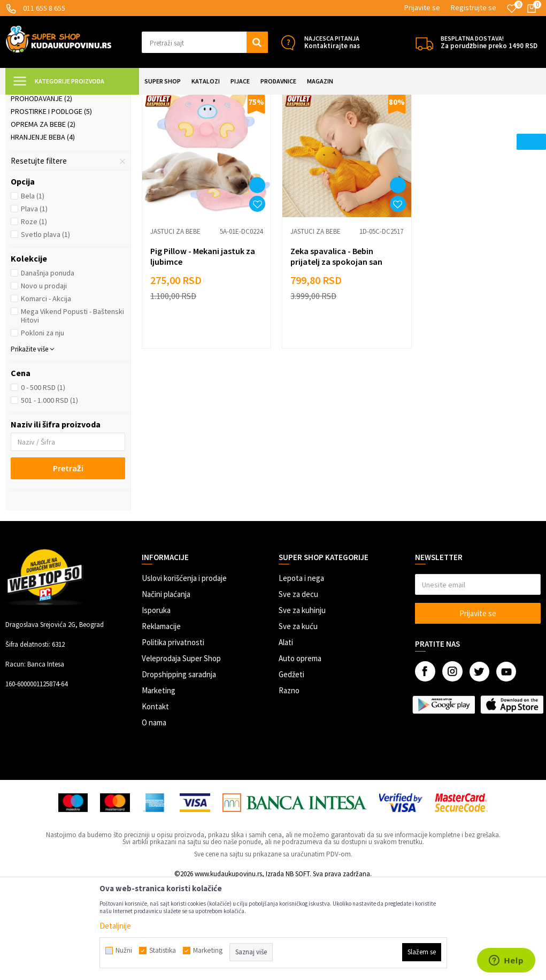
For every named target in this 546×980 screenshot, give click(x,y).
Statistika (163, 951)
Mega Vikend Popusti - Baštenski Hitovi (72, 410)
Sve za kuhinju (302, 705)
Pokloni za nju (43, 427)
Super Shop (79, 101)
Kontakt (155, 801)
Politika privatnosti (173, 737)
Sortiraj (480, 128)
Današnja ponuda (48, 367)
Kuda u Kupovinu (30, 101)
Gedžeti (291, 769)
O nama (154, 817)
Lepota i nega (301, 673)
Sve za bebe (167, 101)
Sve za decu (298, 689)
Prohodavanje (41, 193)
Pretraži (68, 563)
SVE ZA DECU (123, 101)
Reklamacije (161, 721)
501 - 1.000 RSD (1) (49, 495)
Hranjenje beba (43, 232)
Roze (34, 316)
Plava (34, 303)
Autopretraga (434, 128)
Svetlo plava (45, 329)
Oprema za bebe (43, 219)
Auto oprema (300, 753)
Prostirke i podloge (51, 206)
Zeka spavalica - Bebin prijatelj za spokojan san (333, 347)
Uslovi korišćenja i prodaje (184, 673)
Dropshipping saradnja (179, 769)
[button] (205, 42)
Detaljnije (115, 926)
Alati (286, 737)
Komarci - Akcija (46, 393)
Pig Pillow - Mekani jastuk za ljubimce (203, 347)
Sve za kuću (298, 721)
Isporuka (156, 705)
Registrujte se (474, 7)
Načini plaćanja (166, 689)
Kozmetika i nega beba (54, 167)
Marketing (159, 785)
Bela (33, 290)
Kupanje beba (39, 180)
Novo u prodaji (44, 380)
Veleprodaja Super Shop (181, 753)
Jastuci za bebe (43, 155)
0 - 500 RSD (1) (43, 482)
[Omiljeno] (512, 9)
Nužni (124, 951)
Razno (289, 785)
